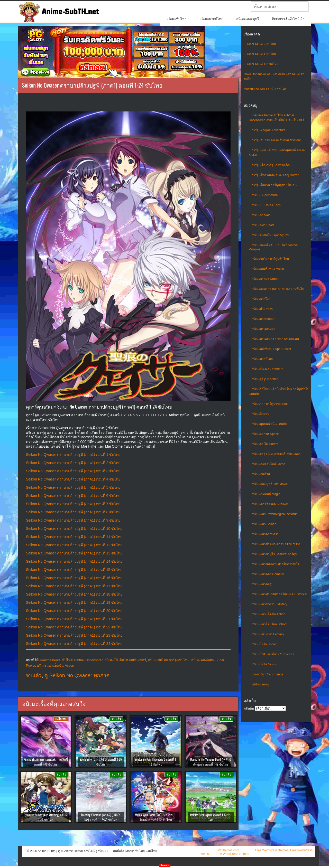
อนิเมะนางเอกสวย (263, 319)
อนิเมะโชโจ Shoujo (264, 644)
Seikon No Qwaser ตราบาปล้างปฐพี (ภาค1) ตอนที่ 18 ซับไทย (74, 594)
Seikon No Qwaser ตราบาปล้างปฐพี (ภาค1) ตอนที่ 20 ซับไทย (74, 611)
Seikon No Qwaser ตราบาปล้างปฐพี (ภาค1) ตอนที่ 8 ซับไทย (73, 512)
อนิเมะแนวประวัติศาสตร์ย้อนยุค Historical (279, 594)
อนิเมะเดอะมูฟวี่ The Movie (269, 484)
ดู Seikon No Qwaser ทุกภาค (77, 675)
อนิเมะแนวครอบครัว (265, 534)
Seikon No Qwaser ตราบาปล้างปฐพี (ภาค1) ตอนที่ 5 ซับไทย (73, 487)
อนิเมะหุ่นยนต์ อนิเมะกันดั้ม (269, 424)
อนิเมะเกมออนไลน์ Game (268, 464)
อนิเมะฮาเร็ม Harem (265, 444)
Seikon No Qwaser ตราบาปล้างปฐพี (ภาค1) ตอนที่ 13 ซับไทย (74, 553)
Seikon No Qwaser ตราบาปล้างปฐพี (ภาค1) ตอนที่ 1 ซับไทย (73, 455)
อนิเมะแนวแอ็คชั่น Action (268, 614)
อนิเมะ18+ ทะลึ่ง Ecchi (266, 205)
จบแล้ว (34, 675)
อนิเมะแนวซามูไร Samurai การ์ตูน (274, 554)
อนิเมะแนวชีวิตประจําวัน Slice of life (276, 544)
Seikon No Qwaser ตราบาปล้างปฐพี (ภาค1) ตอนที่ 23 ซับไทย (74, 635)
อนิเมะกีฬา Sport (263, 225)
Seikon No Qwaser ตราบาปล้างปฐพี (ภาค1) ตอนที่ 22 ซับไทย (74, 627)
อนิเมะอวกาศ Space (265, 434)
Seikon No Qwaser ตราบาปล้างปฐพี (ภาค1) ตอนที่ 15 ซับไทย (74, 570)
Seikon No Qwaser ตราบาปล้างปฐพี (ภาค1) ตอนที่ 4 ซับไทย (73, 479)
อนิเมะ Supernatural (265, 195)
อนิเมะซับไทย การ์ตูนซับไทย (270, 259)
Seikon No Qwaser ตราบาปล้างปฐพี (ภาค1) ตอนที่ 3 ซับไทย (73, 471)
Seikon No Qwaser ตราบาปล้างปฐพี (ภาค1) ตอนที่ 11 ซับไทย (74, 537)
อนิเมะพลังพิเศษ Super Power (271, 349)
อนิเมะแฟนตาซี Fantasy (268, 634)
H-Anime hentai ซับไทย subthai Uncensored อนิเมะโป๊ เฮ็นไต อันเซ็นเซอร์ (92, 660)
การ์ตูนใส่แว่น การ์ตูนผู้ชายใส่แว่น (274, 185)
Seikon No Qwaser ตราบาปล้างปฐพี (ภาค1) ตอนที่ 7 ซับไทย (73, 504)
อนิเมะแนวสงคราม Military (269, 604)
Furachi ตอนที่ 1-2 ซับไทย (261, 64)
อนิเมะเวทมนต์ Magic (266, 494)
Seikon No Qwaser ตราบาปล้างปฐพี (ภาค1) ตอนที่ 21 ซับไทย (74, 619)
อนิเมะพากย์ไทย (211, 19)
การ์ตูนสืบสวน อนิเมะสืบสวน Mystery (276, 140)
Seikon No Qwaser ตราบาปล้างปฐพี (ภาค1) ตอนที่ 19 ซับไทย (74, 602)
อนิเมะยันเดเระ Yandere (267, 369)
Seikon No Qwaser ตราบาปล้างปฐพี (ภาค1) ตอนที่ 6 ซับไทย (73, 496)
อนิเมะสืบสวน (260, 414)
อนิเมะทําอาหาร (262, 309)
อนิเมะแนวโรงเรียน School (269, 624)
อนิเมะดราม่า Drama (265, 279)
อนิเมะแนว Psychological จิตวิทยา (275, 514)
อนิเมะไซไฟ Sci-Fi (264, 664)
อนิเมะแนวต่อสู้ (261, 584)
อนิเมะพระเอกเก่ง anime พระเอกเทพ (275, 339)
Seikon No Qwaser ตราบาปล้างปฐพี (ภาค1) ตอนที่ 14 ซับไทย (74, 561)
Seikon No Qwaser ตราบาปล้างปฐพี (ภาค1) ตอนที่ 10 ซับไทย (74, 529)
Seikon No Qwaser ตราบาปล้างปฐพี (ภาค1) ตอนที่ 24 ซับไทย (74, 644)
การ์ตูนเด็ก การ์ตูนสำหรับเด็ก (271, 165)
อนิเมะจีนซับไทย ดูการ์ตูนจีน (270, 235)
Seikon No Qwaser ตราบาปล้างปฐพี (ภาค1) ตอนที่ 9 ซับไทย (73, 520)
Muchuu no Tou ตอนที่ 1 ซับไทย (265, 89)
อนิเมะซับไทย (177, 19)
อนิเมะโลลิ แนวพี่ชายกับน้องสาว (273, 654)
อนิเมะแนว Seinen (264, 524)
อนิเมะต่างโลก (261, 299)
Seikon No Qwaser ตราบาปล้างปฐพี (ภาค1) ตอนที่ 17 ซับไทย (74, 586)
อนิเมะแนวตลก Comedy (268, 574)
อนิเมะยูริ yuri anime (265, 379)
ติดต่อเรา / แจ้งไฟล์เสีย (288, 19)
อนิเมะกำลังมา (261, 215)
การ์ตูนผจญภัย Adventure (268, 130)
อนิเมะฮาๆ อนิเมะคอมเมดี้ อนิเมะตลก (276, 454)
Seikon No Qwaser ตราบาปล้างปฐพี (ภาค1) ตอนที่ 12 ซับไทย (74, 545)
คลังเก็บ (249, 709)
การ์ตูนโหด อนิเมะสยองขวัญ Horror (275, 175)
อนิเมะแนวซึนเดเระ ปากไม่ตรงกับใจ (275, 564)
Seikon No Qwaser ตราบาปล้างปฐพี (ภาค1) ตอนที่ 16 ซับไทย (74, 578)
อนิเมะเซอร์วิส (261, 474)
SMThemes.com (228, 850)
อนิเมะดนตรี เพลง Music (268, 269)
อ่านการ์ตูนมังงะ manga (267, 674)
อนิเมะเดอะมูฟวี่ (248, 19)
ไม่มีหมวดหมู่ (260, 684)
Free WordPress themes (272, 850)
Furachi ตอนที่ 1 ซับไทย (260, 54)
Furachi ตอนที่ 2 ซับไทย (260, 44)
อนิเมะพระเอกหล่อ (263, 329)
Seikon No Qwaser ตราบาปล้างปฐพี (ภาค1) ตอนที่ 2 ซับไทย (73, 463)
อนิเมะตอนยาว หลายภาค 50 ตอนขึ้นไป (278, 289)
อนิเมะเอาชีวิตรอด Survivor (270, 504)
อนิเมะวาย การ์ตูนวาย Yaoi (269, 404)
